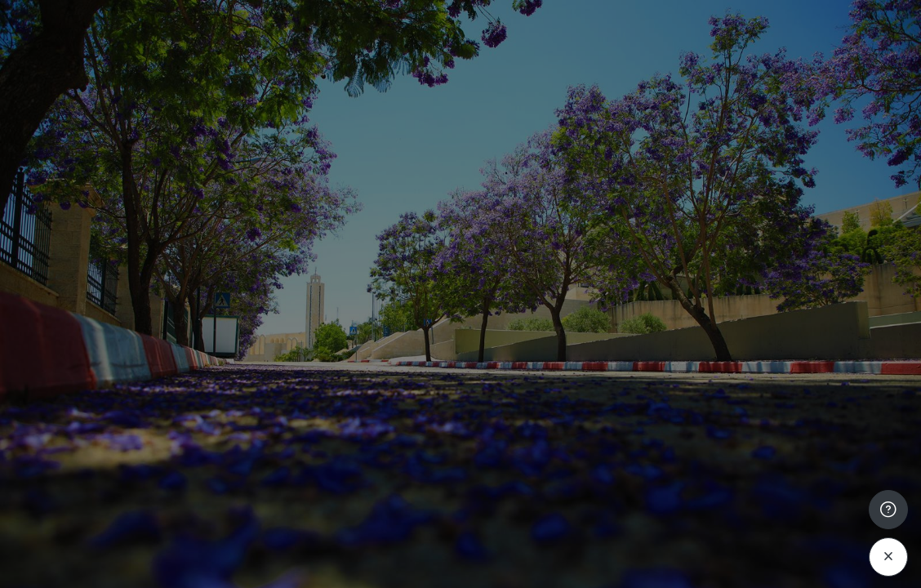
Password (631, 333)
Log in (749, 454)
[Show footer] (888, 510)
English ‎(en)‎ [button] (687, 577)
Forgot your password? (838, 409)
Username (632, 254)
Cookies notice (803, 577)
